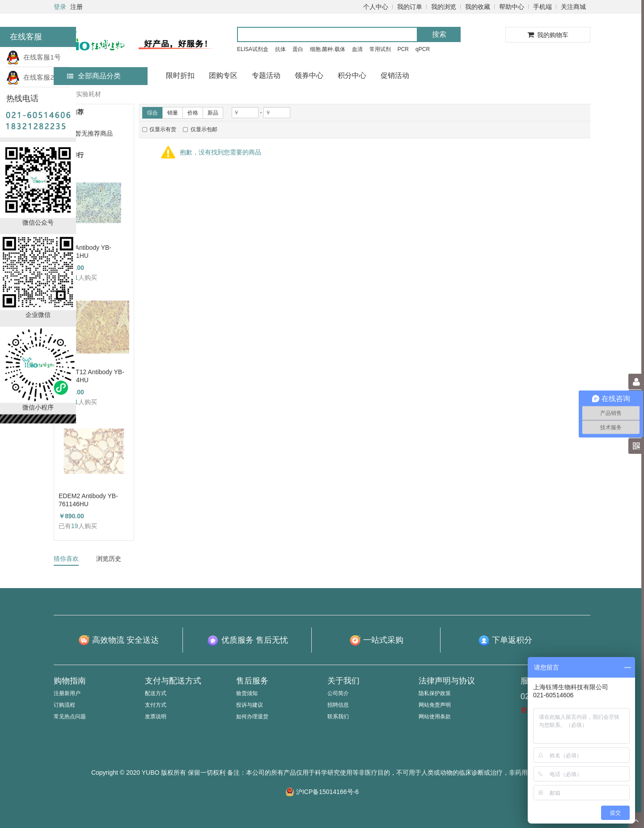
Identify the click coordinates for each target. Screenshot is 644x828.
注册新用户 (67, 693)
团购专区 (223, 75)
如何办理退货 (252, 717)
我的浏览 (444, 7)
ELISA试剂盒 (253, 49)
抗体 (280, 49)
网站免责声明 (435, 705)
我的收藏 (478, 7)
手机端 (542, 7)
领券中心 (309, 75)
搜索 (439, 34)
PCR (403, 49)
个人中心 (376, 7)
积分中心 (352, 75)
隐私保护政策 (435, 693)
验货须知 (247, 693)
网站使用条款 (435, 717)
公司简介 (338, 693)
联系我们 (338, 717)
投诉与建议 (250, 705)
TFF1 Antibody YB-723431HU (85, 252)
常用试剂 (380, 49)
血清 (357, 49)
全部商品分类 (94, 76)
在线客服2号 (34, 77)
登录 (60, 7)
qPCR (423, 49)
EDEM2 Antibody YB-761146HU (88, 500)
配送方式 (156, 693)
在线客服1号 (34, 57)
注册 (76, 7)
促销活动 (395, 75)
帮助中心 (512, 7)
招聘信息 (338, 705)
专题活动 (266, 75)
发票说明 (156, 717)
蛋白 (298, 49)
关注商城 (573, 7)
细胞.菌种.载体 (328, 49)
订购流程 (64, 705)
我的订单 (410, 7)
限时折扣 (180, 75)
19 (75, 526)
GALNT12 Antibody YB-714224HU (91, 376)
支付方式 (156, 705)
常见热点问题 (70, 717)
